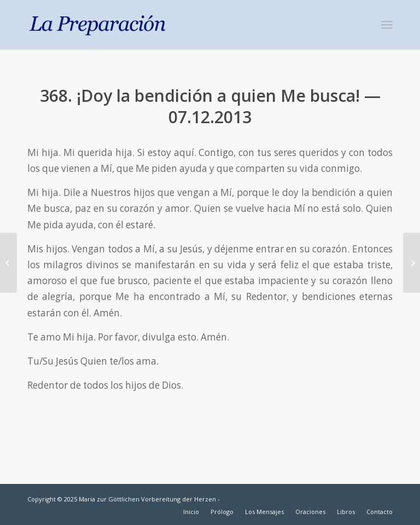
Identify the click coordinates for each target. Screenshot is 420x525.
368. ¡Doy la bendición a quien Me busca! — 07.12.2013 (210, 106)
